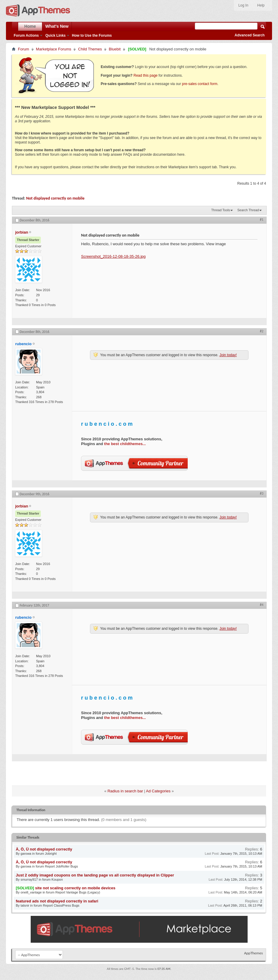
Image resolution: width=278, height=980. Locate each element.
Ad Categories (158, 791)
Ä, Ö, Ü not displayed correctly (44, 849)
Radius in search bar (125, 791)
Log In (243, 5)
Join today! (228, 355)
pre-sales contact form (200, 84)
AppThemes (253, 953)
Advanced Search (250, 35)
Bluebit (115, 49)
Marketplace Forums (54, 49)
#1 (262, 220)
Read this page (146, 75)
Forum (24, 49)
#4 (262, 605)
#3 (262, 493)
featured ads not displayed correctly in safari (57, 901)
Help (261, 5)
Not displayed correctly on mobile (55, 198)
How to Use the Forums (92, 36)
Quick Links (55, 36)
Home (30, 26)
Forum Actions (26, 36)
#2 (262, 331)
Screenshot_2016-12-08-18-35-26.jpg (113, 256)
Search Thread (248, 210)
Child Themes (90, 49)
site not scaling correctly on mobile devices (75, 888)
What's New (57, 26)
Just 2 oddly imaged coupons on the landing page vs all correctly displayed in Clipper (95, 875)
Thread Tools (221, 210)
